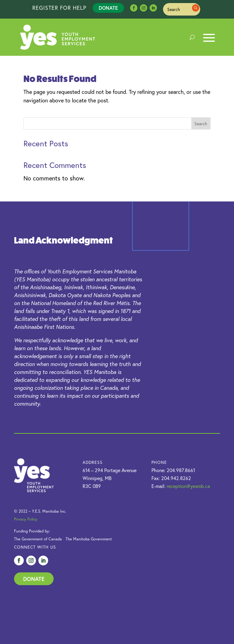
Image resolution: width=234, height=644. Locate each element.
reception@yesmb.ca (188, 486)
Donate (108, 8)
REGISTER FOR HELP (59, 8)
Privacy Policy (26, 519)
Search (201, 124)
